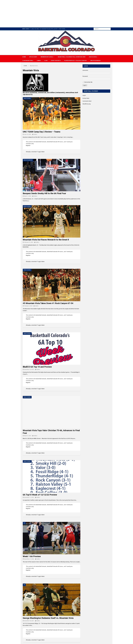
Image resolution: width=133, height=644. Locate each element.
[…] (28, 201)
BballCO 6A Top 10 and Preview (37, 367)
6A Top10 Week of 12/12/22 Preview (40, 495)
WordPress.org (87, 104)
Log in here (41, 152)
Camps (39, 60)
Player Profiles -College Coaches (76, 60)
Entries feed (86, 98)
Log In (85, 85)
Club (46, 60)
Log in (84, 95)
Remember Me (88, 82)
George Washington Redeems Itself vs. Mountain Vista (48, 618)
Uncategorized (95, 60)
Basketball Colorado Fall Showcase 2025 (72, 57)
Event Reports (56, 60)
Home (24, 57)
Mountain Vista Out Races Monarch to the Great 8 (46, 240)
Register (28, 145)
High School (93, 57)
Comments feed (87, 101)
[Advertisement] (52, 13)
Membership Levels (47, 57)
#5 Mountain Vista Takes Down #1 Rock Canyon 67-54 (48, 303)
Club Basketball (28, 60)
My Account (33, 57)
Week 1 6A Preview (32, 556)
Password (85, 76)
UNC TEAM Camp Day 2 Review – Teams (42, 132)
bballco (35, 134)
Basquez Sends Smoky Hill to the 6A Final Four (44, 193)
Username (85, 70)
